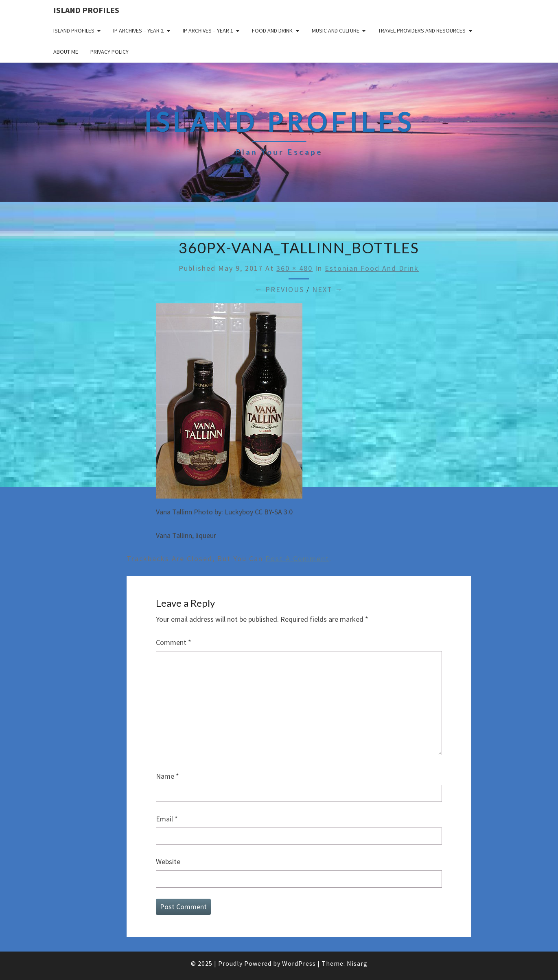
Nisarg (357, 963)
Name (167, 776)
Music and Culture (336, 30)
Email (167, 819)
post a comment (297, 559)
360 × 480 (294, 268)
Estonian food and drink (372, 268)
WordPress (299, 963)
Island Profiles (86, 10)
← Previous (279, 289)
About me (66, 52)
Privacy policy (109, 52)
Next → (328, 289)
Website (168, 861)
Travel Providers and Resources (422, 30)
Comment (174, 642)
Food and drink (272, 30)
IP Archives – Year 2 (138, 30)
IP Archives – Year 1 (208, 30)
